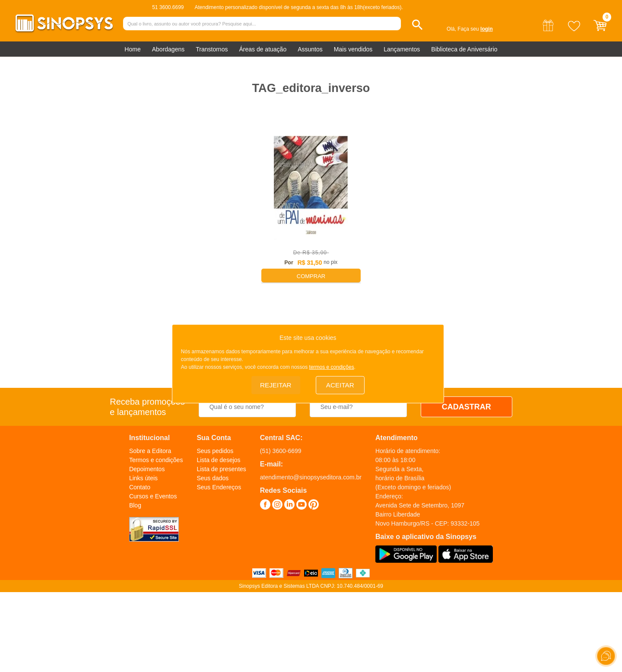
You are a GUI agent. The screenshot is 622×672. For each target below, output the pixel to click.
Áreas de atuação (263, 49)
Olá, (451, 29)
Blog (135, 505)
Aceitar (340, 384)
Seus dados (213, 478)
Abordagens (168, 49)
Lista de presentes (221, 469)
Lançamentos (402, 49)
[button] (417, 25)
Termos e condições (156, 460)
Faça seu (475, 29)
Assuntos (310, 49)
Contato (140, 487)
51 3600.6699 (168, 7)
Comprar (311, 276)
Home (132, 49)
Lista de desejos (218, 460)
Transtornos (212, 49)
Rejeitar (276, 384)
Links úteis (143, 478)
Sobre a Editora (150, 451)
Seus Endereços (219, 487)
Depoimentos (147, 469)
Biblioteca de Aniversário (464, 49)
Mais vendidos (353, 49)
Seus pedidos (215, 451)
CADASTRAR (466, 407)
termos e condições (332, 366)
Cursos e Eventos (153, 496)
